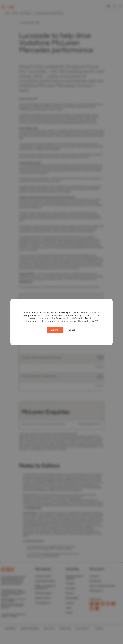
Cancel (73, 330)
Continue (55, 330)
